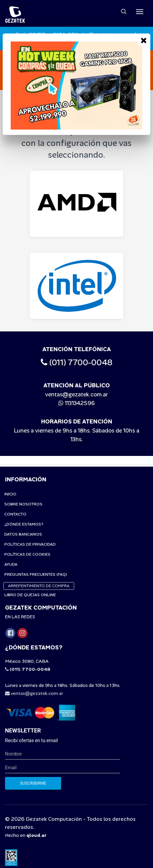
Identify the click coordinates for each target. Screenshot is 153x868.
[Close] (144, 40)
